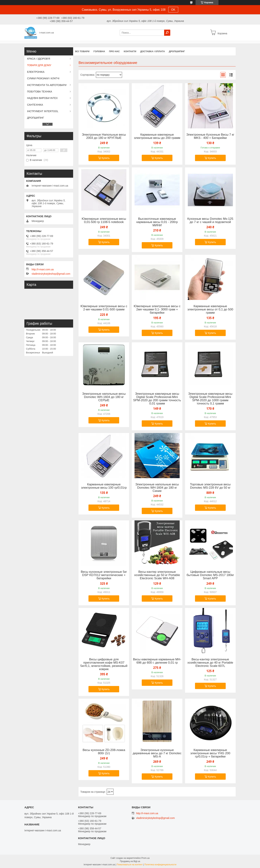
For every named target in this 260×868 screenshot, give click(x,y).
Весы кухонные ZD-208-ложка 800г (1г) (104, 752)
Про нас (114, 51)
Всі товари (82, 51)
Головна (99, 51)
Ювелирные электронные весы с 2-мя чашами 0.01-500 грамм (104, 308)
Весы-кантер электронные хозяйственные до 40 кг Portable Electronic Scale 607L (210, 663)
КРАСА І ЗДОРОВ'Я (39, 59)
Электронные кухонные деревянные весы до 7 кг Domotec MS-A (157, 753)
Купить (106, 158)
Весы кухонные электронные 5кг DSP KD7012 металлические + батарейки (104, 575)
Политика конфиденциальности (160, 865)
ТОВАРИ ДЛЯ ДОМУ (39, 65)
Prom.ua (145, 858)
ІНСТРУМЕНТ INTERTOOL (43, 111)
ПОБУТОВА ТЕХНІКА (40, 92)
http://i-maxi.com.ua (43, 269)
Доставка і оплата (153, 51)
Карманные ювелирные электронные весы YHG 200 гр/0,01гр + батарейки (210, 753)
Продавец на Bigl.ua (130, 861)
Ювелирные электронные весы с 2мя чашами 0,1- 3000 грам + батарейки (157, 309)
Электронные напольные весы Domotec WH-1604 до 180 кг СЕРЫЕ (104, 397)
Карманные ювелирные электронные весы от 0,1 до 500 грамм (210, 309)
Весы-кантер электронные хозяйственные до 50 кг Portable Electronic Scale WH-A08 (157, 575)
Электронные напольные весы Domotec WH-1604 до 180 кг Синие (157, 488)
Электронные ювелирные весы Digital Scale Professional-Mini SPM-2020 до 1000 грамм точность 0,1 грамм (210, 399)
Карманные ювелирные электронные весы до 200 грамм (157, 136)
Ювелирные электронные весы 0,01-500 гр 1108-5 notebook (104, 220)
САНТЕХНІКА (35, 105)
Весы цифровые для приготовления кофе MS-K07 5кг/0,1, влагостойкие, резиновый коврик (104, 664)
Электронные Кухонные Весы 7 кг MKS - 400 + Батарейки (210, 136)
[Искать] (167, 33)
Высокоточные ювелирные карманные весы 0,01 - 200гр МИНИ (157, 222)
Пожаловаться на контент (130, 865)
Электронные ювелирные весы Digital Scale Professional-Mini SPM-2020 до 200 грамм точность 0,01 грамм (157, 399)
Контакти (130, 51)
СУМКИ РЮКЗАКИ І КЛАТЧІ (43, 78)
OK (173, 10)
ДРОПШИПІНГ (177, 51)
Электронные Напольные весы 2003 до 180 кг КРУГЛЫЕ (104, 136)
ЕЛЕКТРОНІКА (36, 72)
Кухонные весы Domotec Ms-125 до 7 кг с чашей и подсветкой (210, 220)
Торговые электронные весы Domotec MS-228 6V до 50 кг (210, 486)
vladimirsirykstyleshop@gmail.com (51, 274)
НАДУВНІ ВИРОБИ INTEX (42, 98)
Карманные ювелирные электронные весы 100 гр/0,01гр (104, 486)
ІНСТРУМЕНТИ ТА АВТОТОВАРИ (47, 85)
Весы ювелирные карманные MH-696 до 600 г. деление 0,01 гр (157, 661)
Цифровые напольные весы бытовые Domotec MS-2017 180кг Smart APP (210, 575)
